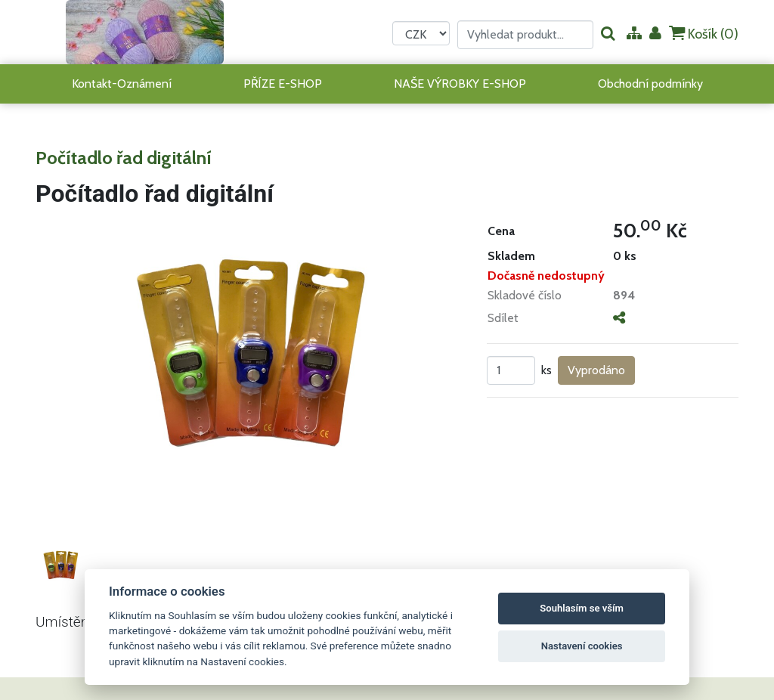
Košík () (704, 34)
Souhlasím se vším (582, 608)
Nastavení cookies (582, 646)
